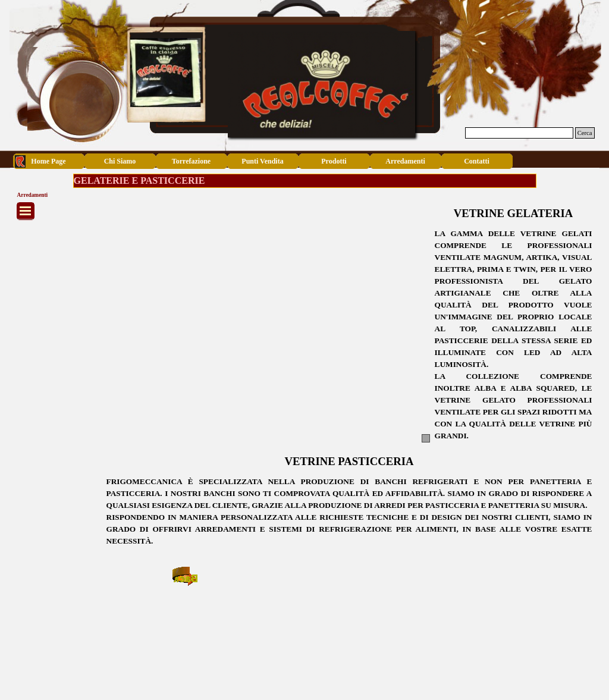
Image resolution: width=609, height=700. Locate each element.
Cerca (585, 133)
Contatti (477, 161)
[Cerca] (519, 133)
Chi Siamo (120, 161)
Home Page (48, 161)
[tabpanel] (514, 335)
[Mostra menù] (26, 211)
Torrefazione (191, 161)
